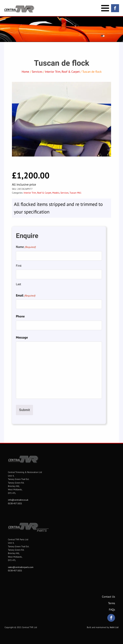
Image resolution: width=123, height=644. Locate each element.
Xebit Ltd (114, 627)
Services (37, 72)
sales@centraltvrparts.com (21, 567)
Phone (20, 316)
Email (26, 296)
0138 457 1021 (15, 503)
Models (56, 193)
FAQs (112, 610)
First (19, 266)
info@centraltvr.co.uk (18, 500)
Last (18, 284)
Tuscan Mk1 (76, 193)
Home (25, 72)
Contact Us (108, 597)
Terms (112, 603)
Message (22, 337)
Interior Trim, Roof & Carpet (62, 72)
